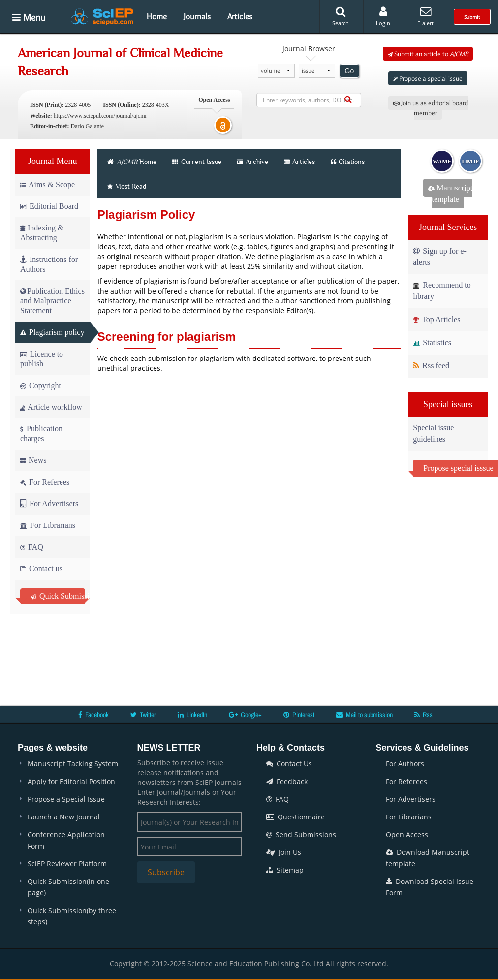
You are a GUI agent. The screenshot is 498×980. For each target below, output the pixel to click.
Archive (253, 162)
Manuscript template (450, 194)
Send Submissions (301, 834)
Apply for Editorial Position (71, 781)
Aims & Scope (47, 184)
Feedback (287, 781)
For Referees (45, 482)
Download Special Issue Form (430, 887)
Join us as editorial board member (431, 108)
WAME (442, 162)
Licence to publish (42, 359)
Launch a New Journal (64, 817)
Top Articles (436, 319)
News (33, 460)
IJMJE (470, 162)
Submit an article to (428, 54)
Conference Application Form (66, 840)
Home (157, 16)
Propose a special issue (428, 78)
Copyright (41, 385)
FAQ (32, 547)
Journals (197, 16)
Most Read (127, 186)
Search (341, 16)
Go (350, 71)
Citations (348, 162)
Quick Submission (58, 596)
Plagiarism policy (52, 332)
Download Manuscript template (428, 858)
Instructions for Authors (49, 264)
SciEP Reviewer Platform (67, 864)
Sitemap (285, 870)
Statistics (432, 343)
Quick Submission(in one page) (68, 887)
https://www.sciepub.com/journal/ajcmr (100, 116)
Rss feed (431, 366)
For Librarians (48, 525)
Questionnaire (296, 817)
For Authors (405, 764)
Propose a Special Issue (66, 799)
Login (383, 16)
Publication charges (41, 434)
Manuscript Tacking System (73, 764)
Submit (472, 17)
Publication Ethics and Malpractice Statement (52, 301)
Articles (240, 16)
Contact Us (289, 764)
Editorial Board (49, 206)
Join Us (284, 852)
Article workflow (51, 407)
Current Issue (197, 162)
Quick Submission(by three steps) (72, 916)
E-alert (425, 16)
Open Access (407, 834)
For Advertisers (49, 504)
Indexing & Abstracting (42, 233)
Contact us (41, 569)
